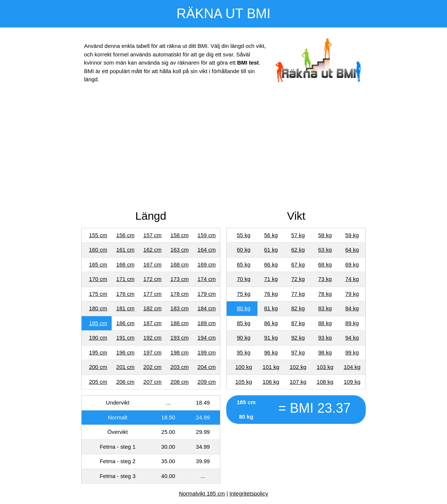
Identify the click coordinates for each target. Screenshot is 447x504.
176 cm (125, 294)
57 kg (298, 235)
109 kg (352, 382)
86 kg (271, 323)
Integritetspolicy (249, 493)
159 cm (206, 235)
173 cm (179, 279)
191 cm (125, 338)
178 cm (179, 294)
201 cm (125, 367)
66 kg (271, 264)
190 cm (98, 338)
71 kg (271, 279)
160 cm (98, 250)
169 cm (206, 264)
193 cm (179, 338)
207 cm (152, 382)
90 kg (244, 338)
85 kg (244, 323)
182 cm (152, 308)
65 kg (244, 264)
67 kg (298, 264)
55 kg (244, 235)
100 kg (244, 367)
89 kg (352, 323)
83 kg (325, 308)
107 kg (298, 382)
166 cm (125, 264)
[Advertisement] (224, 148)
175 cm (98, 294)
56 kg (271, 235)
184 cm (206, 308)
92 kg (298, 338)
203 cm (179, 367)
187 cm (152, 323)
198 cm (179, 352)
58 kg (325, 235)
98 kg (325, 352)
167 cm (152, 264)
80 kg (244, 308)
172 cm (152, 279)
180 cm (98, 308)
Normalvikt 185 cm (202, 493)
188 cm (179, 323)
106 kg (271, 382)
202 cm (152, 367)
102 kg (298, 367)
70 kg (244, 279)
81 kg (271, 308)
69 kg (352, 264)
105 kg (244, 382)
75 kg (244, 294)
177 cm (152, 294)
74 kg (352, 279)
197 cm (152, 352)
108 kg (325, 382)
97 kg (298, 352)
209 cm (206, 382)
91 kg (271, 338)
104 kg (352, 367)
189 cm (206, 323)
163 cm (179, 250)
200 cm (98, 367)
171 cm (125, 279)
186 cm (125, 323)
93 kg (325, 338)
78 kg (325, 294)
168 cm (179, 264)
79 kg (352, 294)
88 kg (325, 323)
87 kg (298, 323)
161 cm (125, 250)
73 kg (325, 279)
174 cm (206, 279)
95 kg (244, 352)
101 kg (271, 367)
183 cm (179, 308)
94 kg (352, 338)
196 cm (125, 352)
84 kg (352, 308)
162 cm (152, 250)
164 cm (206, 250)
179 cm (206, 294)
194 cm (206, 338)
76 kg (271, 294)
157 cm (152, 235)
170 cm (98, 279)
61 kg (271, 250)
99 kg (352, 352)
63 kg (325, 250)
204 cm (206, 367)
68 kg (325, 264)
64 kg (352, 250)
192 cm (152, 338)
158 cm (179, 235)
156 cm (125, 235)
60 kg (244, 250)
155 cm (98, 235)
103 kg (325, 367)
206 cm (125, 382)
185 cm (98, 323)
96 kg (271, 352)
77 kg (298, 294)
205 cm (98, 382)
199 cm (206, 352)
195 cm (98, 352)
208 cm (179, 382)
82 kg (298, 308)
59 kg (352, 235)
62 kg (298, 250)
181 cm (125, 308)
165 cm (98, 264)
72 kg (298, 279)
